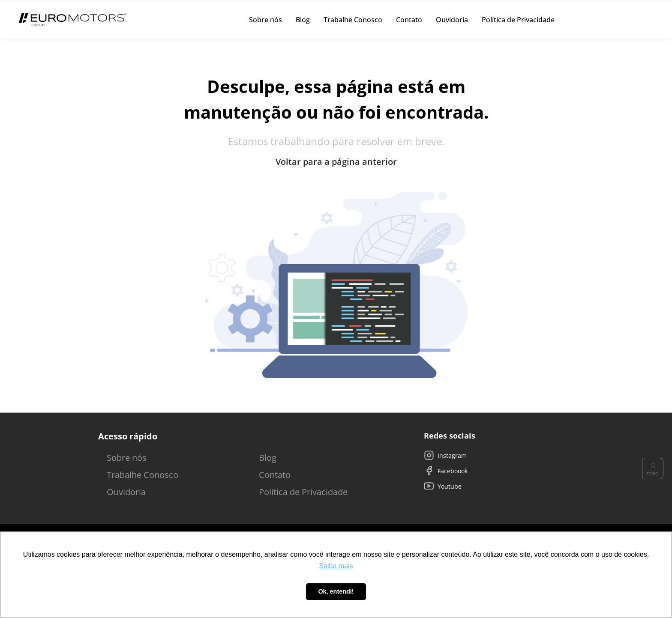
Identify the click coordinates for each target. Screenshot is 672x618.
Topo (653, 469)
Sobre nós (127, 458)
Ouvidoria (126, 492)
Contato (275, 475)
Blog (268, 458)
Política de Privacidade (303, 492)
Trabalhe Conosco (142, 475)
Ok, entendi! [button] (336, 591)
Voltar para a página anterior (336, 162)
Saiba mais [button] (336, 566)
